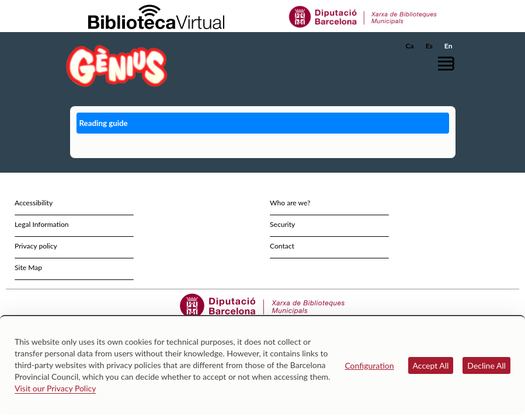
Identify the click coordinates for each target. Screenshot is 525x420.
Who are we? (290, 203)
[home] (117, 66)
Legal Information (42, 224)
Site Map (28, 267)
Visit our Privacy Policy (55, 388)
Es (429, 46)
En (448, 46)
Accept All (431, 365)
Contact (282, 246)
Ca (410, 46)
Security (282, 224)
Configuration (369, 365)
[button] (449, 63)
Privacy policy (36, 246)
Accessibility (34, 203)
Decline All (486, 365)
